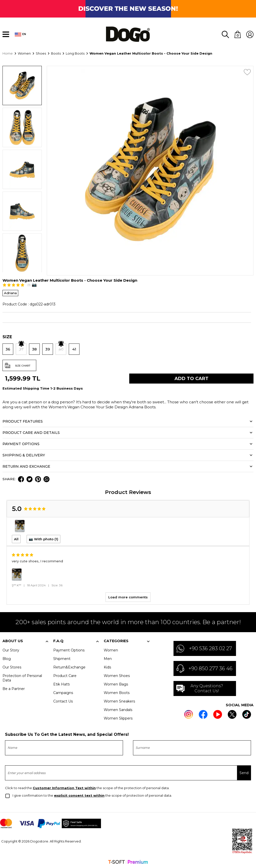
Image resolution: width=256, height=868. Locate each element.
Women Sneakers (119, 701)
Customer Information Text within (64, 787)
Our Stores (12, 667)
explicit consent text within (79, 795)
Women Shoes (117, 675)
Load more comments (128, 597)
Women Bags (116, 684)
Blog (7, 658)
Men (108, 658)
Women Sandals (118, 709)
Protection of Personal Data (22, 677)
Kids (107, 667)
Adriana (10, 292)
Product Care (65, 675)
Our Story (11, 650)
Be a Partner (14, 688)
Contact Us (63, 701)
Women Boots (117, 692)
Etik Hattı (61, 684)
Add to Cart (191, 378)
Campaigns (63, 692)
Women (111, 650)
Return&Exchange (69, 667)
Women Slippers (118, 718)
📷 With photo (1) (43, 539)
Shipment (62, 658)
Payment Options (69, 650)
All (16, 539)
